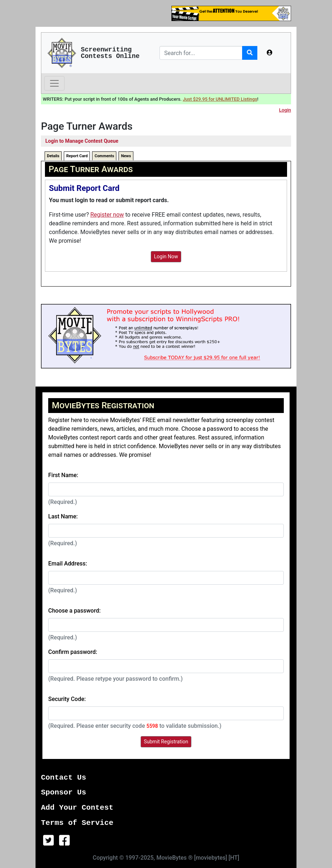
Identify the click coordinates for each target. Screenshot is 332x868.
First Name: (63, 475)
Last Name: (63, 516)
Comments (104, 156)
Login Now (166, 256)
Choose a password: (74, 611)
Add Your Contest (77, 808)
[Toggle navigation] (54, 83)
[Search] (201, 53)
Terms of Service (77, 823)
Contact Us (64, 778)
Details (53, 156)
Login (285, 110)
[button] (270, 53)
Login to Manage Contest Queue (82, 141)
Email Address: (68, 564)
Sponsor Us (64, 792)
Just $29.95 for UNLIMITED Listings (220, 99)
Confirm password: (73, 652)
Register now (107, 215)
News (126, 156)
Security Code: (67, 699)
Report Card (77, 156)
